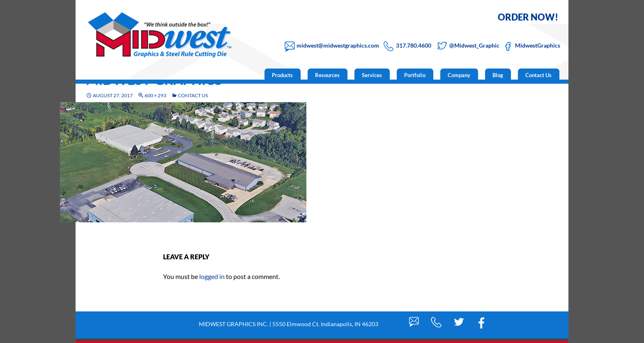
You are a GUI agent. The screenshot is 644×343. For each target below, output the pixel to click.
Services (372, 75)
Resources (327, 75)
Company (459, 75)
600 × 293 (155, 95)
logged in (212, 276)
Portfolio (415, 75)
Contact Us (538, 75)
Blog (498, 75)
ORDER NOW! (528, 17)
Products (282, 75)
